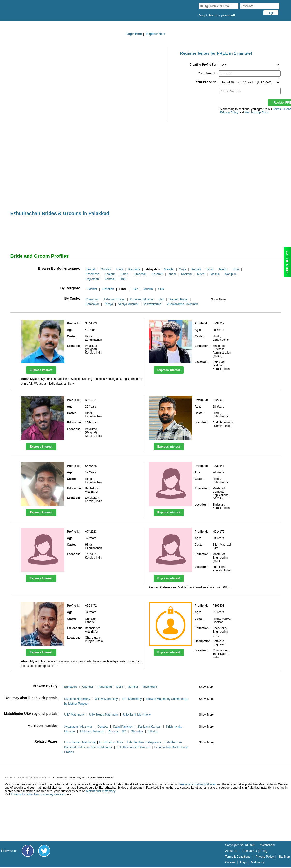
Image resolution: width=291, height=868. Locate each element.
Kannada (134, 269)
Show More (218, 299)
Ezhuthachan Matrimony (80, 742)
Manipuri (230, 274)
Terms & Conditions (238, 857)
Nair (161, 299)
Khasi (172, 274)
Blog (264, 851)
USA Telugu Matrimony (104, 715)
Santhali (110, 279)
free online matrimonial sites (198, 784)
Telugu (223, 269)
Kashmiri (157, 274)
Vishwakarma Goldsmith (182, 304)
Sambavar (92, 304)
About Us (231, 851)
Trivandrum (150, 687)
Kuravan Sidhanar (142, 299)
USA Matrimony (74, 715)
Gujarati (106, 269)
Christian (108, 289)
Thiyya (109, 304)
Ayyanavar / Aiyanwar (78, 727)
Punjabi (196, 269)
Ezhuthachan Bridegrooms (144, 742)
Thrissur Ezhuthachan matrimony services (38, 794)
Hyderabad (105, 687)
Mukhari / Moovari (92, 732)
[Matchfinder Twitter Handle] (44, 851)
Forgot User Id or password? (217, 15)
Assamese (92, 274)
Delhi (120, 687)
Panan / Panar (179, 299)
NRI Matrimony (132, 699)
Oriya (182, 269)
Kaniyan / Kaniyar (149, 727)
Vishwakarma (153, 304)
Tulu (124, 279)
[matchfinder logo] (49, 11)
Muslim (148, 289)
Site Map (284, 857)
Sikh (161, 289)
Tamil (210, 269)
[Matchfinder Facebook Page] (28, 851)
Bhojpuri (110, 274)
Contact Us (250, 851)
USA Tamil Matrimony (137, 715)
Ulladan (153, 732)
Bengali (91, 269)
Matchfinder (267, 845)
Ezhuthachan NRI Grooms (134, 747)
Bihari (124, 274)
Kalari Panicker (123, 727)
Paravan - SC (117, 732)
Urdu (236, 269)
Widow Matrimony (106, 699)
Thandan (137, 732)
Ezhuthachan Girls (111, 742)
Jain (135, 289)
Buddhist (91, 289)
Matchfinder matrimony (101, 791)
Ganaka (103, 727)
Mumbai (133, 687)
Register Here (156, 34)
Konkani (186, 274)
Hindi (120, 269)
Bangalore (71, 687)
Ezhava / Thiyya (114, 299)
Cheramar (92, 299)
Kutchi (201, 274)
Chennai (88, 687)
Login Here (134, 34)
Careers (230, 862)
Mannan (69, 732)
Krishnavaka (174, 727)
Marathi (169, 269)
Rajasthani (93, 279)
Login (244, 862)
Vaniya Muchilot (128, 304)
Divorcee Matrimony (77, 699)
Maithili (215, 274)
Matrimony (258, 862)
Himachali (140, 274)
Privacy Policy (265, 857)
